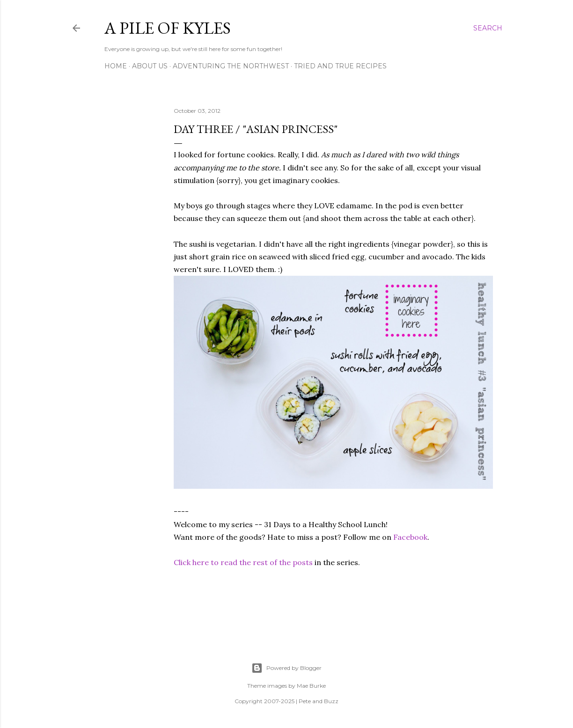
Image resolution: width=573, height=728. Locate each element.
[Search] (488, 28)
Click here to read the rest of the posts (243, 562)
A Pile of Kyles (168, 28)
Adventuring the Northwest (231, 66)
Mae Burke (311, 686)
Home (116, 66)
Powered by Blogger (286, 668)
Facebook (410, 537)
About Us (150, 66)
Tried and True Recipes (340, 66)
